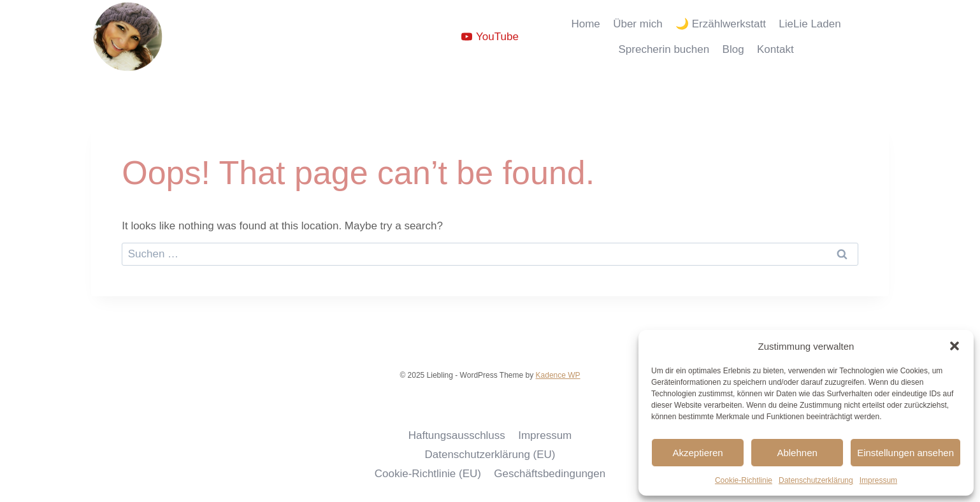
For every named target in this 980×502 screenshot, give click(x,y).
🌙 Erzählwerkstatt (721, 24)
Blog (733, 49)
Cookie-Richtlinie (744, 480)
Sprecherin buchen (664, 49)
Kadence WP (558, 375)
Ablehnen (797, 453)
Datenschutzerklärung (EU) (490, 455)
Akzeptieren (697, 453)
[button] (955, 346)
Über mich (638, 24)
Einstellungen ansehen (905, 453)
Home (585, 24)
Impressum (878, 480)
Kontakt (775, 49)
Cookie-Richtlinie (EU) (428, 474)
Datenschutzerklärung (816, 480)
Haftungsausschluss (457, 435)
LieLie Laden (810, 24)
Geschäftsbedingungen (550, 474)
